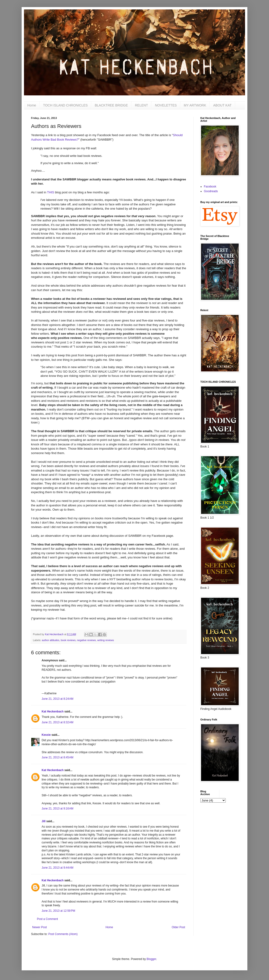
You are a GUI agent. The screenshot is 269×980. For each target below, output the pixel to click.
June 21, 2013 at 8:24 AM (57, 699)
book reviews (68, 640)
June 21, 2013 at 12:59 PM (58, 911)
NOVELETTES (166, 105)
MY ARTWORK (195, 105)
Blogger (151, 959)
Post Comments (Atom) (63, 934)
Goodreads (211, 191)
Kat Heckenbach (53, 712)
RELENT (141, 105)
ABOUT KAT (222, 105)
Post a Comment (47, 919)
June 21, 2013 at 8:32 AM (57, 722)
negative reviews (86, 640)
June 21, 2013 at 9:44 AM (57, 868)
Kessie (46, 735)
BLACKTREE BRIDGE (111, 105)
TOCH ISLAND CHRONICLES (65, 105)
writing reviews (106, 640)
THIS (51, 192)
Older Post (178, 927)
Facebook (210, 187)
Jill (44, 821)
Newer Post (40, 927)
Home (32, 105)
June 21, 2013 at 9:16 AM (57, 809)
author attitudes (51, 640)
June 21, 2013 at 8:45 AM (57, 757)
